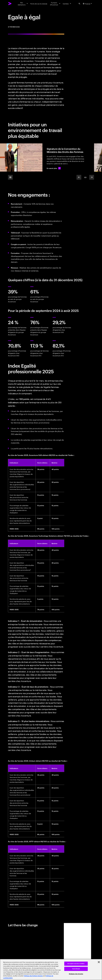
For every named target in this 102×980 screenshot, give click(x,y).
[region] (51, 970)
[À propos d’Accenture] (55, 4)
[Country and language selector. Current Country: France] (88, 4)
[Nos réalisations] (23, 4)
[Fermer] (99, 962)
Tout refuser (76, 969)
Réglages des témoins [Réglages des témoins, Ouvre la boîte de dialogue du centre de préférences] (76, 974)
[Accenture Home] (10, 4)
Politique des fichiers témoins (33, 976)
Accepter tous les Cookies (76, 964)
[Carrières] (67, 4)
